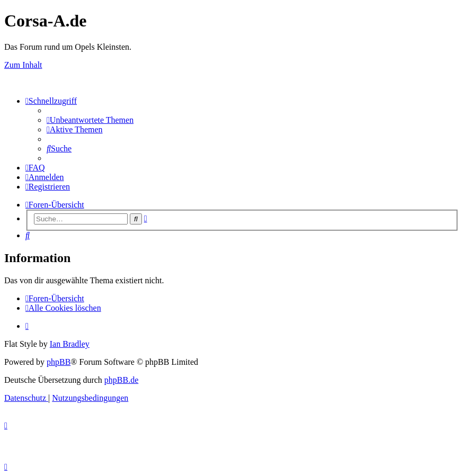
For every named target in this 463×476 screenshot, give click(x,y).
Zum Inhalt (23, 65)
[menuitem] (90, 120)
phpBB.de (121, 380)
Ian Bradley (70, 344)
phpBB (59, 362)
